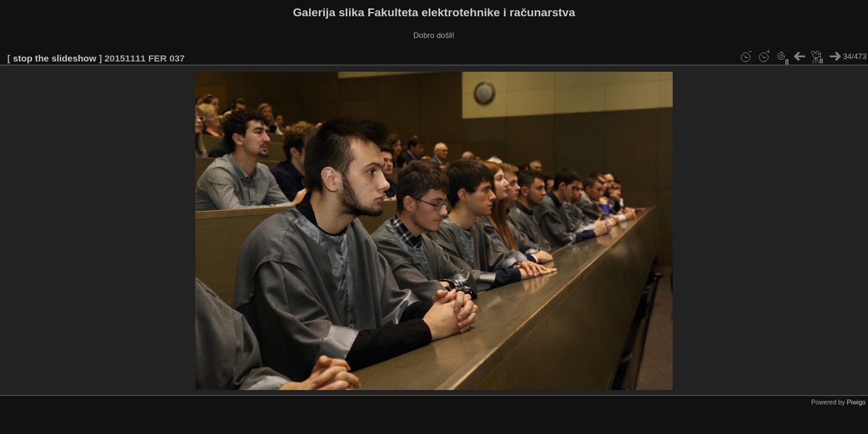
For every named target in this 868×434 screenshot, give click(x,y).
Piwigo (856, 402)
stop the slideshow (54, 58)
